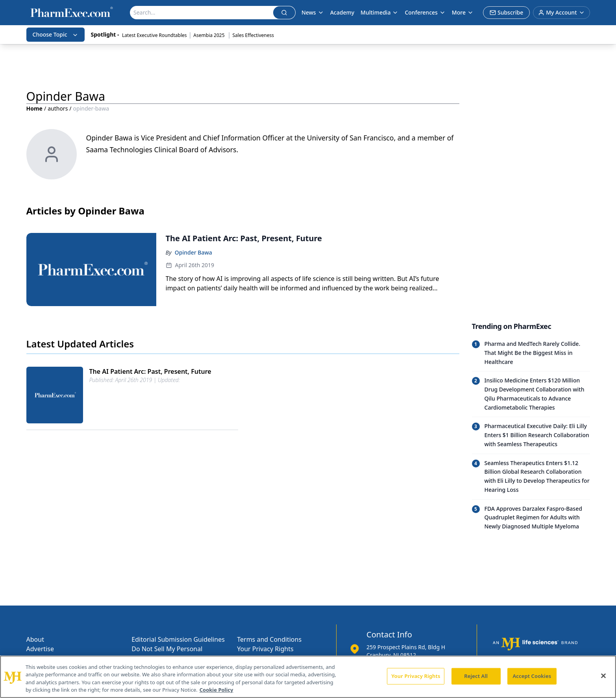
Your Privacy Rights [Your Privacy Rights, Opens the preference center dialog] (416, 676)
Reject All (476, 676)
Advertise (40, 649)
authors (58, 108)
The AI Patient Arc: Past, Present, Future (150, 371)
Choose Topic (55, 34)
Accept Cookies (532, 676)
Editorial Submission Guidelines (178, 639)
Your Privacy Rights (265, 649)
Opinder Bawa (193, 252)
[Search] (202, 13)
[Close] (603, 676)
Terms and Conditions (269, 639)
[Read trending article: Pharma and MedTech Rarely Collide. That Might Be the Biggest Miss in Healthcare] (531, 353)
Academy (342, 12)
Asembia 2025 (209, 35)
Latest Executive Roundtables (154, 35)
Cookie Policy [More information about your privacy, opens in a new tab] (216, 690)
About (35, 639)
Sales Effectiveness (253, 35)
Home (34, 108)
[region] (308, 677)
